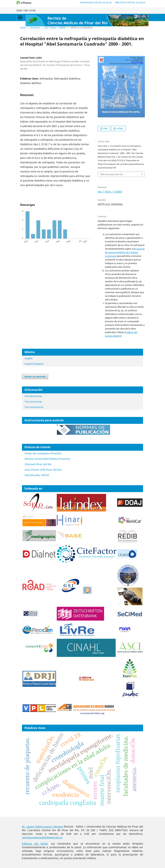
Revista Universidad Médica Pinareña (47, 459)
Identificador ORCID (37, 475)
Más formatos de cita (112, 174)
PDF (105, 129)
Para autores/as (33, 402)
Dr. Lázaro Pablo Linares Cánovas (42, 827)
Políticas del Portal (35, 844)
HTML (120, 129)
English (29, 358)
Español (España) (34, 364)
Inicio (23, 28)
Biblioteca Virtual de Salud (130, 2)
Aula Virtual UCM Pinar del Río (43, 470)
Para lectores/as (33, 396)
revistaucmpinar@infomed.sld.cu (42, 837)
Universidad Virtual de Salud (96, 2)
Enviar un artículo (35, 376)
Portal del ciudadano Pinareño (43, 453)
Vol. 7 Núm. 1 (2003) (55, 28)
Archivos (35, 28)
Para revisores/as (34, 407)
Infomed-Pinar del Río (38, 464)
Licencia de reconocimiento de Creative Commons (125, 252)
